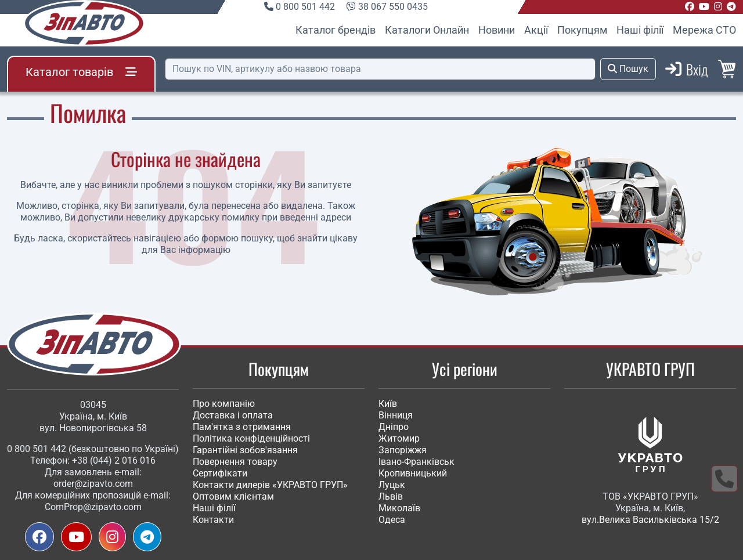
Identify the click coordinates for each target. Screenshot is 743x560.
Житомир (399, 438)
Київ (388, 404)
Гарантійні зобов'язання (245, 450)
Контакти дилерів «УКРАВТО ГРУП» (270, 485)
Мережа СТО (704, 30)
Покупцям (582, 30)
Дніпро (394, 427)
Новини (497, 30)
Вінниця (396, 415)
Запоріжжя (403, 450)
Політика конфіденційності (251, 438)
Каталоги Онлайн (427, 30)
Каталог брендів (336, 30)
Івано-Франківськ (416, 462)
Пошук (628, 69)
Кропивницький (413, 473)
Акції (536, 30)
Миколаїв (399, 508)
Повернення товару (235, 462)
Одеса (392, 520)
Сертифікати (220, 473)
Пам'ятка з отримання (242, 427)
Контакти (213, 520)
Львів (391, 496)
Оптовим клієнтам (233, 496)
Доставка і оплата (233, 415)
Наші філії (640, 30)
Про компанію (224, 404)
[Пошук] (380, 69)
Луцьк (392, 485)
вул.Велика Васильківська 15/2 (650, 520)
